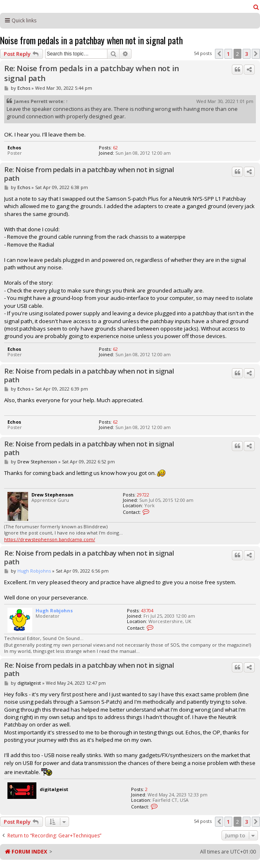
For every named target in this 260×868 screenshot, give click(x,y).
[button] (219, 54)
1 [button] (228, 54)
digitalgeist (29, 683)
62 (115, 147)
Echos (24, 88)
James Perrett (31, 101)
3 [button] (247, 54)
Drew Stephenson (37, 462)
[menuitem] (256, 7)
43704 (147, 610)
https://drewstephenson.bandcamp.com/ (50, 539)
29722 (143, 495)
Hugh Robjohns (34, 571)
